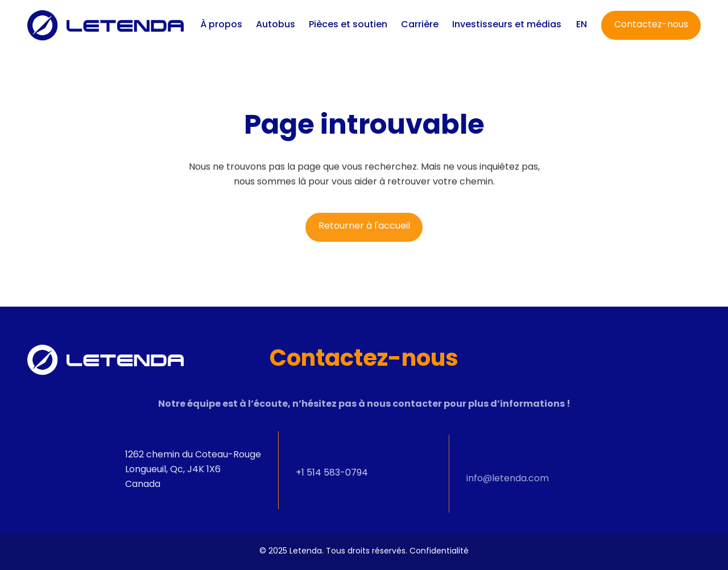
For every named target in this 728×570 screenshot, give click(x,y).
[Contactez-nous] (651, 25)
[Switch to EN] (582, 25)
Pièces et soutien (348, 25)
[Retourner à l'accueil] (364, 230)
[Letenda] (106, 25)
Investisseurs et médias (507, 25)
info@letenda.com (508, 490)
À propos (221, 25)
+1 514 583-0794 (332, 480)
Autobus (276, 25)
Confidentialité (439, 552)
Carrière (420, 25)
